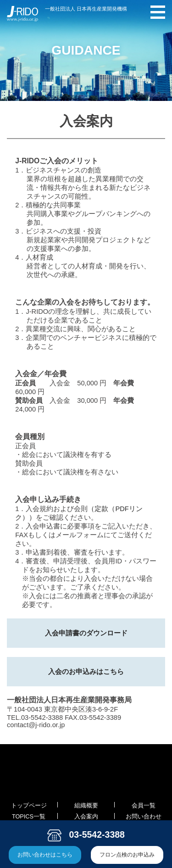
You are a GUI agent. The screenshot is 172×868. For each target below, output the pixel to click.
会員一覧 (144, 806)
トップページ (29, 806)
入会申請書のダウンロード (86, 633)
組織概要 (86, 806)
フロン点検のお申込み (127, 854)
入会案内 (86, 817)
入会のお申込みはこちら (86, 672)
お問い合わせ (144, 817)
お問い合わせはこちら (45, 854)
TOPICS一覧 (29, 817)
